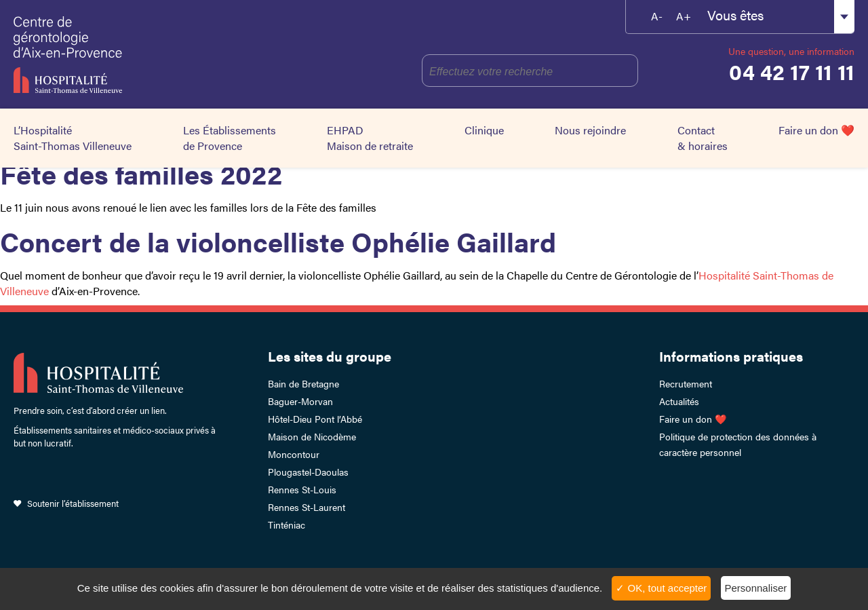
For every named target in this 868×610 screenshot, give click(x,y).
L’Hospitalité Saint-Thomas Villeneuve (73, 138)
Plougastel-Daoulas (308, 472)
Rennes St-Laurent (307, 507)
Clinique (484, 130)
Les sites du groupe (330, 356)
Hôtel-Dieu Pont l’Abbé (315, 419)
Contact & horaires (703, 138)
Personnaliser (756, 588)
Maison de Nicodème (312, 436)
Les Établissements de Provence (230, 138)
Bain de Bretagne (303, 383)
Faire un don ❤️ (816, 130)
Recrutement (686, 383)
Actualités (679, 401)
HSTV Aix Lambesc (130, 54)
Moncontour (294, 454)
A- (657, 16)
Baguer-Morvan (300, 401)
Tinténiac (287, 525)
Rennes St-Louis (302, 489)
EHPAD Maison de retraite (370, 138)
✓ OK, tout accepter (661, 588)
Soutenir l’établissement (73, 503)
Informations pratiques (731, 356)
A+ (684, 16)
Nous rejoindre (590, 130)
